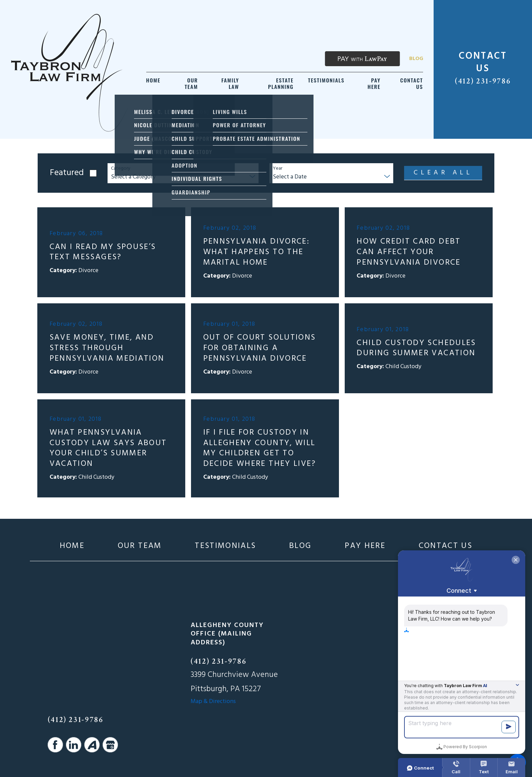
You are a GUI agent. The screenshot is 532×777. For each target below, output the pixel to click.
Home (72, 546)
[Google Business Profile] (110, 745)
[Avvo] (92, 745)
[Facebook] (55, 745)
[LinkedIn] (74, 745)
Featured (67, 173)
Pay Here (365, 546)
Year (278, 169)
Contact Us (446, 546)
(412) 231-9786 (483, 81)
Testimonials (225, 546)
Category (121, 169)
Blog (416, 59)
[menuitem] (153, 84)
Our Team (140, 546)
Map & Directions (213, 702)
